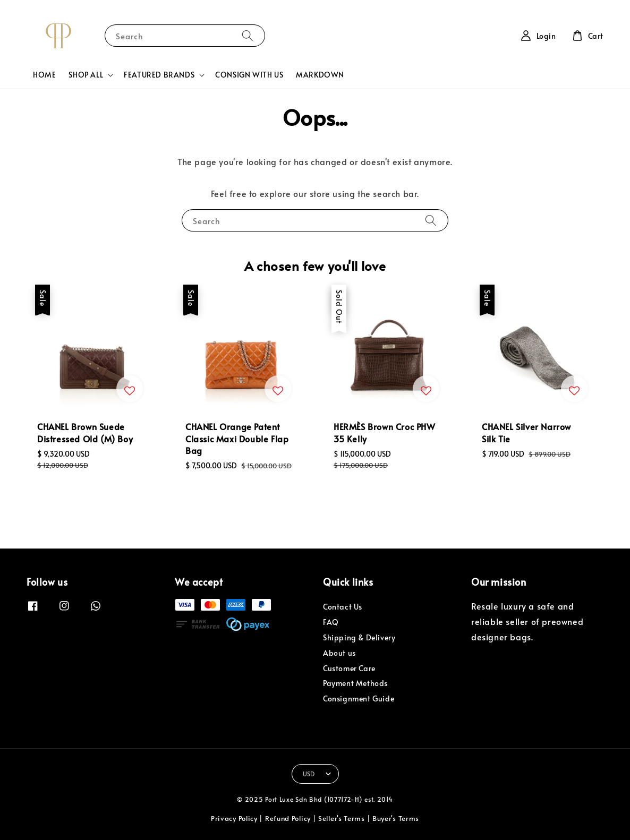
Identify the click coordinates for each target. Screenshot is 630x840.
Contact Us (343, 607)
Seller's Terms (342, 818)
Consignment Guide (359, 698)
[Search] (248, 35)
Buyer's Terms (396, 818)
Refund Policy (288, 818)
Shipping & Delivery (359, 637)
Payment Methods (355, 683)
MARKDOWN (320, 75)
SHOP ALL (86, 75)
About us (339, 653)
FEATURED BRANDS (159, 75)
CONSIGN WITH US (249, 75)
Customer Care (349, 668)
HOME (44, 75)
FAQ (331, 622)
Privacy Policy (234, 818)
